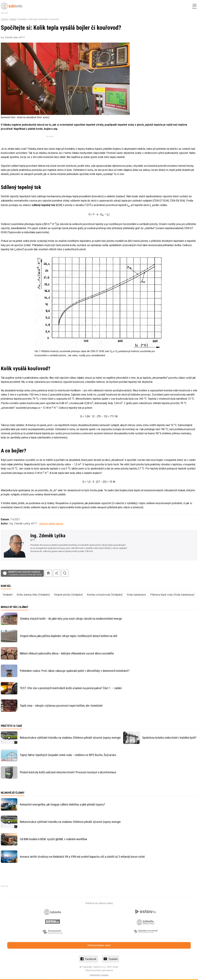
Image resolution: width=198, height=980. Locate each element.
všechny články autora (51, 524)
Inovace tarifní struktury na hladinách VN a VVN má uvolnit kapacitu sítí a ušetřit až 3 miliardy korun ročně (82, 857)
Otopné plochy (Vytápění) (68, 595)
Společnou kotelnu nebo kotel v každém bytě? (169, 738)
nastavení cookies (99, 975)
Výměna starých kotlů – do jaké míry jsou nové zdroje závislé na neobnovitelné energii (71, 619)
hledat (65, 573)
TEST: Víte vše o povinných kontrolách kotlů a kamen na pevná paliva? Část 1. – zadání (71, 688)
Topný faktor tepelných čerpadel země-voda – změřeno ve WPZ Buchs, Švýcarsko (68, 755)
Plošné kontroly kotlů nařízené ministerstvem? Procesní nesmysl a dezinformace (68, 772)
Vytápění (13, 19)
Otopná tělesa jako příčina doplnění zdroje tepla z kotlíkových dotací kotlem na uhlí (69, 636)
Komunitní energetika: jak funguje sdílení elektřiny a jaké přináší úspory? (62, 804)
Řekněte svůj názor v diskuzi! (25, 573)
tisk (48, 573)
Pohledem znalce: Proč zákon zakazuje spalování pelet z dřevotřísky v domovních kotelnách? (75, 671)
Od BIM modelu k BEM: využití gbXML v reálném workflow (53, 839)
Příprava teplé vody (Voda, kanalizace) (172, 595)
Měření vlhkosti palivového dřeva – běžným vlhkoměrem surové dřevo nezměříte (67, 653)
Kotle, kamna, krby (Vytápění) (33, 595)
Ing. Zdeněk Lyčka (48, 536)
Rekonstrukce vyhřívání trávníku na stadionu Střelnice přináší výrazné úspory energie (70, 738)
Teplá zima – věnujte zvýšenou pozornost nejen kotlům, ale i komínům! (61, 706)
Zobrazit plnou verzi (99, 945)
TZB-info (4, 19)
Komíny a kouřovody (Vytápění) (105, 595)
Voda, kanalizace (136, 595)
